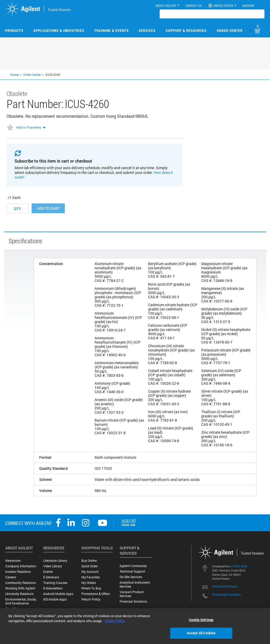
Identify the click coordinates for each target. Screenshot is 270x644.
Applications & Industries (59, 30)
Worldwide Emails (225, 586)
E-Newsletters (53, 588)
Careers (11, 577)
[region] (135, 626)
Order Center (230, 30)
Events (48, 572)
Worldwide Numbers (226, 594)
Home (14, 75)
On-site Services (131, 577)
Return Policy (91, 599)
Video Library (53, 566)
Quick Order (90, 566)
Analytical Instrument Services (135, 584)
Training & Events (112, 30)
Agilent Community (133, 566)
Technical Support (132, 571)
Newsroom (13, 561)
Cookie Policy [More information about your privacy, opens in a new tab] (115, 621)
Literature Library (55, 561)
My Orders (89, 583)
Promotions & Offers (96, 594)
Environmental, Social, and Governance (21, 601)
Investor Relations (18, 572)
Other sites (240, 566)
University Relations (19, 594)
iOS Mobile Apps (55, 599)
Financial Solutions (133, 601)
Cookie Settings (201, 620)
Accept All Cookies (201, 633)
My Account (90, 572)
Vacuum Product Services (132, 594)
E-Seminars (51, 577)
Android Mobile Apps (58, 594)
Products (14, 30)
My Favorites (91, 577)
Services (147, 30)
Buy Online (89, 561)
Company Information (21, 566)
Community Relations (21, 583)
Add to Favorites (29, 127)
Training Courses (55, 583)
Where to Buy (91, 588)
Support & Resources (186, 30)
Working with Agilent (20, 588)
